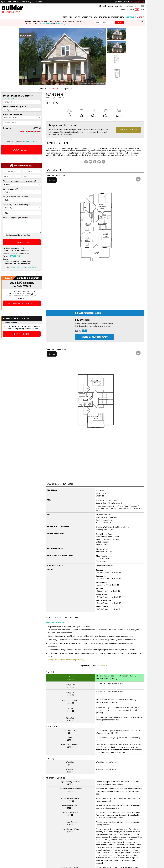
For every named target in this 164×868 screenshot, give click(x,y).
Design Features (81, 17)
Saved (103, 6)
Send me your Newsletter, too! (18, 235)
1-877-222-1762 (31, 142)
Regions (106, 17)
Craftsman (61, 98)
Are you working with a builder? (16, 197)
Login (116, 6)
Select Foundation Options (14, 106)
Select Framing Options (13, 114)
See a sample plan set (55, 622)
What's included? (9, 98)
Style (71, 17)
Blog (122, 17)
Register (110, 6)
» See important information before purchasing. (65, 660)
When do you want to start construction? (19, 181)
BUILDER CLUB (131, 17)
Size (91, 17)
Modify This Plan (128, 130)
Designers (115, 17)
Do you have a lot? (10, 189)
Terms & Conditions (45, 24)
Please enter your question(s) (15, 218)
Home (48, 98)
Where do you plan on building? (16, 205)
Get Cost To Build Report (22, 303)
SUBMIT (119, 23)
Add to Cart (22, 150)
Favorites (98, 17)
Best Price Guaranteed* (30, 131)
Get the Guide (22, 334)
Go (143, 6)
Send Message (22, 242)
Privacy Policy (60, 24)
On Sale (141, 17)
